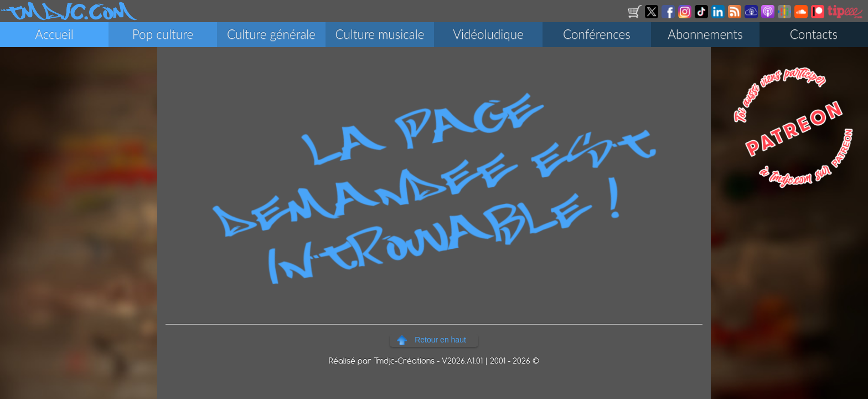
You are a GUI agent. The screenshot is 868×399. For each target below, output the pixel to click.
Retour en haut (440, 340)
